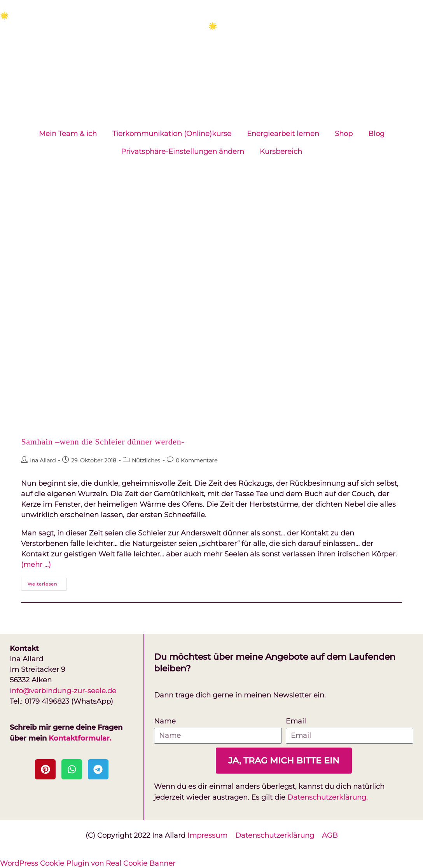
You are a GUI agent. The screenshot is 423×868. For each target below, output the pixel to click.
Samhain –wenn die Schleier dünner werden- (103, 442)
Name (165, 721)
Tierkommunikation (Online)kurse (172, 134)
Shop (344, 134)
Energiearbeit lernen (283, 134)
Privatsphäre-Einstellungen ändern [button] (183, 152)
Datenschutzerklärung (279, 835)
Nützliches (146, 460)
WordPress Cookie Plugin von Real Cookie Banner (88, 863)
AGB (330, 835)
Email (296, 721)
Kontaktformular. (80, 737)
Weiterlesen (47, 582)
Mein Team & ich (68, 134)
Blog (376, 134)
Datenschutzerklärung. (328, 797)
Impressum (207, 835)
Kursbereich (281, 152)
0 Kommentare (197, 460)
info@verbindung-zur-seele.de (63, 690)
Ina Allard (43, 460)
